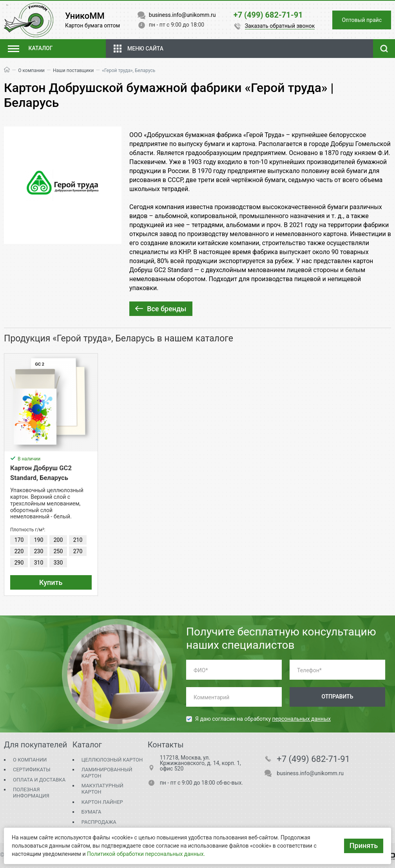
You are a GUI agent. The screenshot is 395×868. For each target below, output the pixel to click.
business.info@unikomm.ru (310, 773)
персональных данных (302, 719)
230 (39, 551)
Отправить (337, 697)
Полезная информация (31, 793)
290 (19, 563)
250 (58, 551)
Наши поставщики (73, 70)
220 (19, 551)
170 (19, 540)
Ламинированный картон (107, 773)
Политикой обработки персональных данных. (146, 854)
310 (39, 563)
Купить (51, 582)
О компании (31, 70)
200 (58, 540)
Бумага (92, 812)
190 (39, 540)
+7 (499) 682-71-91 (313, 759)
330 (58, 563)
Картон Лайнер (102, 802)
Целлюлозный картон (112, 760)
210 (78, 540)
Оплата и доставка (39, 780)
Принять (364, 845)
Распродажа (99, 822)
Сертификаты (32, 770)
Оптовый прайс (362, 20)
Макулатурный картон (102, 789)
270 (78, 551)
